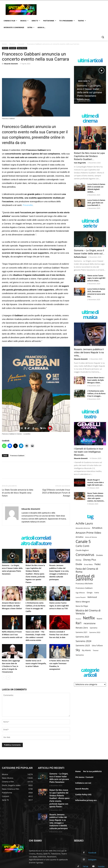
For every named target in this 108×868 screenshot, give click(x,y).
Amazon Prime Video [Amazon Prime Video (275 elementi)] (88, 533)
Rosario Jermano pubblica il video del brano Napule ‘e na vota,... (89, 352)
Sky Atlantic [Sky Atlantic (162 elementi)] (86, 650)
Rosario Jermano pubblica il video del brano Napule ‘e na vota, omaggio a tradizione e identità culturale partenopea (59, 812)
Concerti (21, 44)
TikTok (101, 847)
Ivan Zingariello (80, 163)
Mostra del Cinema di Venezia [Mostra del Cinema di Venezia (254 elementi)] (88, 612)
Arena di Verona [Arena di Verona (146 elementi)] (91, 537)
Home (4, 44)
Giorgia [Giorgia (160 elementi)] (90, 593)
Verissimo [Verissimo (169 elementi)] (80, 655)
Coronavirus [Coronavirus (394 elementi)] (85, 555)
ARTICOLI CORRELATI (36, 538)
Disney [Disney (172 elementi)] (79, 560)
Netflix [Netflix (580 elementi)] (89, 618)
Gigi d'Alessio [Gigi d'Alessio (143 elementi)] (80, 593)
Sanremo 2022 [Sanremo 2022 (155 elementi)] (95, 632)
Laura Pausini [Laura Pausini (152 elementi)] (81, 597)
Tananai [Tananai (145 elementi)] (96, 650)
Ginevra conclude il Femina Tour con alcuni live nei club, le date (59, 635)
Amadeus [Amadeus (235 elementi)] (97, 528)
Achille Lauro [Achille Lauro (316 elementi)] (84, 523)
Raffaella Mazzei (83, 99)
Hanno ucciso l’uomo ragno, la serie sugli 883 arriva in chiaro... (96, 278)
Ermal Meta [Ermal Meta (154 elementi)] (88, 564)
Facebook (92, 841)
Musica (12, 44)
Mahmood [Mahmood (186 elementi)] (92, 597)
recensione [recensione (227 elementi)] (90, 623)
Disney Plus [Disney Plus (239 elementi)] (90, 560)
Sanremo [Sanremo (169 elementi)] (94, 628)
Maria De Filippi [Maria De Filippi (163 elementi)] (82, 606)
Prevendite (28, 205)
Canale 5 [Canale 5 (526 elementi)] (83, 541)
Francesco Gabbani (17, 455)
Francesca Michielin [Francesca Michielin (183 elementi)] (84, 584)
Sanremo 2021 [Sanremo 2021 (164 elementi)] (82, 632)
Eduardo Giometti (11, 64)
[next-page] (8, 678)
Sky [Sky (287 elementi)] (78, 650)
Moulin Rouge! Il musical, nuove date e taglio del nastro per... (95, 482)
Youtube (93, 854)
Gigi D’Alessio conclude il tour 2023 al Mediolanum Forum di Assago (56, 493)
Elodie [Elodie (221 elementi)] (79, 564)
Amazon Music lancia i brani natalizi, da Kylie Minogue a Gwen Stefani (12, 606)
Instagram (85, 847)
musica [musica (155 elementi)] (78, 619)
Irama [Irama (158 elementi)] (97, 593)
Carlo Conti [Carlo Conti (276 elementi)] (82, 546)
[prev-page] (4, 678)
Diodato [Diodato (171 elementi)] (100, 555)
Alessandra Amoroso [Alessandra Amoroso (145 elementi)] (83, 528)
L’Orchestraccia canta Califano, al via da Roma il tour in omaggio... (96, 394)
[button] (103, 37)
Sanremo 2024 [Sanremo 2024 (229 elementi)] (83, 641)
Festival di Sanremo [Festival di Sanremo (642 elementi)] (85, 578)
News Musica (22, 48)
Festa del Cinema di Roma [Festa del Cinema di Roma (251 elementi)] (87, 570)
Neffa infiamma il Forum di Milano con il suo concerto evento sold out (12, 635)
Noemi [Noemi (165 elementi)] (99, 619)
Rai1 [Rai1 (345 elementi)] (79, 623)
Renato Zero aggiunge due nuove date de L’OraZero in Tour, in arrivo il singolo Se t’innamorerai (11, 666)
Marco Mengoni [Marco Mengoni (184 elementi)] (83, 602)
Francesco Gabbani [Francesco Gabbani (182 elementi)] (84, 588)
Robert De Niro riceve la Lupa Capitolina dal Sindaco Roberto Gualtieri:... (89, 156)
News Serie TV (84, 81)
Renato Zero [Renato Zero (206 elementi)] (82, 628)
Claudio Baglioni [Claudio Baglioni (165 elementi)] (82, 550)
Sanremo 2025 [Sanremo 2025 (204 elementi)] (83, 645)
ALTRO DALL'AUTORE (36, 544)
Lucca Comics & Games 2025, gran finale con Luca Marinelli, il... (96, 203)
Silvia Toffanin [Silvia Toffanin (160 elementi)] (97, 646)
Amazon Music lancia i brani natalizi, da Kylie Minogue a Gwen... (96, 380)
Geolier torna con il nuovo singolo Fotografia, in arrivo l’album (36, 663)
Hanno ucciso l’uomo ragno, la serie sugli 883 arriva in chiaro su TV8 (59, 606)
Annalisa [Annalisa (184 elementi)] (80, 537)
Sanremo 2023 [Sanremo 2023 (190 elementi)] (82, 637)
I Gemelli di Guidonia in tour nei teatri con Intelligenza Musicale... (89, 452)
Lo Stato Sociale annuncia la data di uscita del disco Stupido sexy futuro (18, 493)
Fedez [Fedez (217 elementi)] (98, 564)
